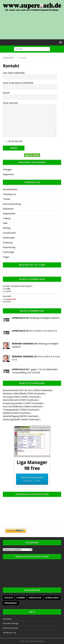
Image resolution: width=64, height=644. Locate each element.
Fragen (6, 257)
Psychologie (8, 252)
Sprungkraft (11, 603)
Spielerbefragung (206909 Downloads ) (21, 416)
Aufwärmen (8, 209)
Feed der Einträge (11, 623)
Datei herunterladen (32, 479)
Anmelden (7, 619)
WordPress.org (9, 633)
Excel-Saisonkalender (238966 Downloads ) (23, 406)
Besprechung (9, 247)
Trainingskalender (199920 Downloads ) (21, 410)
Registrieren (8, 174)
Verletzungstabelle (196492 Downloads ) (22, 419)
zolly (8, 289)
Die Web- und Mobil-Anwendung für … (18, 286)
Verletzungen (9, 238)
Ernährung (8, 242)
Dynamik (21, 598)
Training (7, 218)
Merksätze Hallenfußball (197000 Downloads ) (24, 393)
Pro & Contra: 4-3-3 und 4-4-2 (43, 331)
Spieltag (7, 228)
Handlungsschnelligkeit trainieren (44, 318)
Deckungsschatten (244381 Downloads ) (22, 397)
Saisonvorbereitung (12, 204)
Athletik (9, 598)
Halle (5, 223)
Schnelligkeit (52, 598)
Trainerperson (9, 194)
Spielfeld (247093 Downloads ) (17, 413)
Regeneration (9, 213)
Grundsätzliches (10, 189)
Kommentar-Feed (10, 628)
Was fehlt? (7, 296)
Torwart (7, 199)
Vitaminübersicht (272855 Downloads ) (21, 400)
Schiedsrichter (9, 233)
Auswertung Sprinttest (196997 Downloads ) (23, 403)
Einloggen (7, 169)
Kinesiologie (35, 598)
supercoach (11, 299)
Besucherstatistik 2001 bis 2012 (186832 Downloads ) (28, 390)
